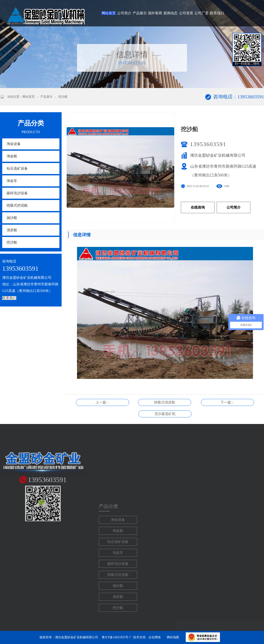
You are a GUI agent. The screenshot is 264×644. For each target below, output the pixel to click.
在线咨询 (198, 207)
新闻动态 (170, 13)
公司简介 (124, 13)
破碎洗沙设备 (17, 193)
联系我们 (217, 13)
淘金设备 (14, 144)
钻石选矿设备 (17, 168)
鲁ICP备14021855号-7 (116, 637)
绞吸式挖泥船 (17, 205)
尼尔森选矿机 (165, 414)
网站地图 (173, 637)
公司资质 (186, 13)
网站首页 (109, 13)
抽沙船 (12, 218)
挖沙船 (63, 97)
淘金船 (12, 156)
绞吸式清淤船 (165, 402)
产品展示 (140, 13)
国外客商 (155, 13)
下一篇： (227, 402)
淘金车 (12, 181)
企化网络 (155, 637)
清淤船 (12, 230)
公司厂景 (202, 13)
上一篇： (103, 402)
